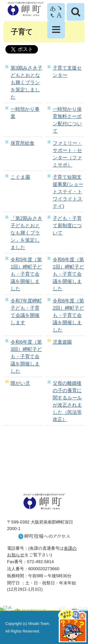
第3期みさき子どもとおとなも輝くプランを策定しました (26, 82)
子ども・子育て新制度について (67, 225)
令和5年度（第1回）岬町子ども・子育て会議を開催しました (26, 274)
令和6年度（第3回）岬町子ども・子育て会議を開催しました (26, 356)
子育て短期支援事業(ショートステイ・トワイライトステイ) (68, 191)
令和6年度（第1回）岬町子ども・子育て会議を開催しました (68, 274)
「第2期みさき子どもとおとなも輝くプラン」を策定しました (26, 233)
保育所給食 (22, 143)
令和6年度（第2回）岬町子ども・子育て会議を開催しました (68, 315)
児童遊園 (62, 342)
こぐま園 (20, 177)
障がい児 (20, 383)
